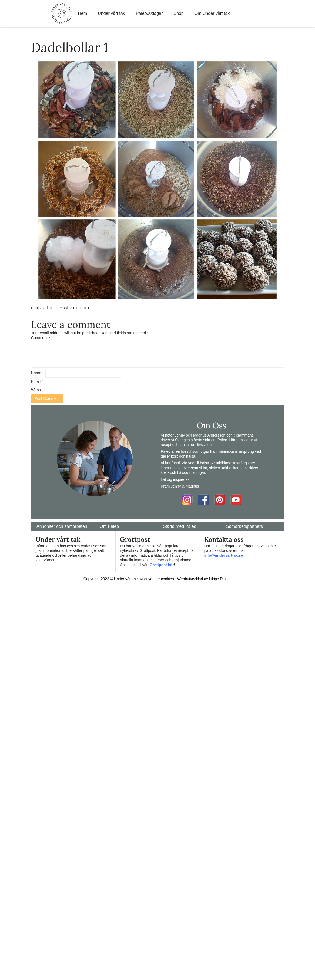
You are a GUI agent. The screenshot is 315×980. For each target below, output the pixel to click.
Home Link (62, 13)
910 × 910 (80, 308)
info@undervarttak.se (224, 555)
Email (37, 381)
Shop (178, 13)
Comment (41, 338)
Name (37, 373)
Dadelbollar (62, 308)
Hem (82, 13)
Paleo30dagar (149, 13)
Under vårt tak (111, 13)
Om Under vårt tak (212, 13)
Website (38, 390)
